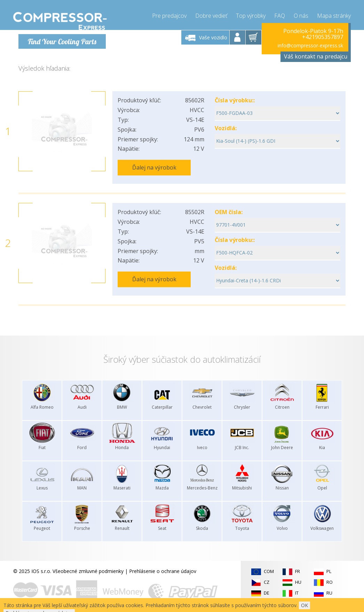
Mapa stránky (334, 14)
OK (304, 605)
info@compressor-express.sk (310, 45)
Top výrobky (251, 14)
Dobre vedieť (211, 14)
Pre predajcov (169, 14)
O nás (301, 14)
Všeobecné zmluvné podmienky (88, 565)
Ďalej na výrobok (154, 167)
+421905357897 (323, 37)
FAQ (280, 14)
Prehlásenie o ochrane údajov (163, 565)
